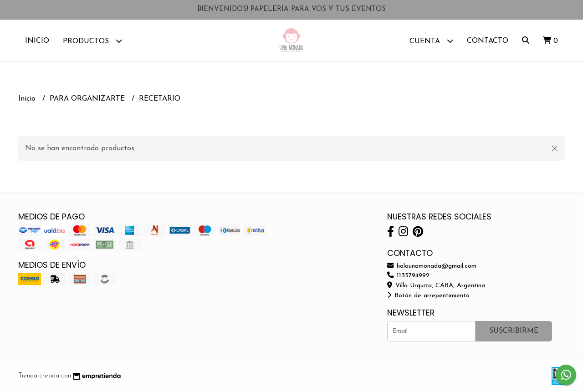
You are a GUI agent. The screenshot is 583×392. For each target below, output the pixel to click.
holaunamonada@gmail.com (432, 266)
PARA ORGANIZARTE (88, 99)
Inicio (37, 41)
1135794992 (408, 276)
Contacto (488, 41)
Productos (92, 41)
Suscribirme (514, 331)
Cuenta (431, 41)
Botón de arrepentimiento (428, 296)
